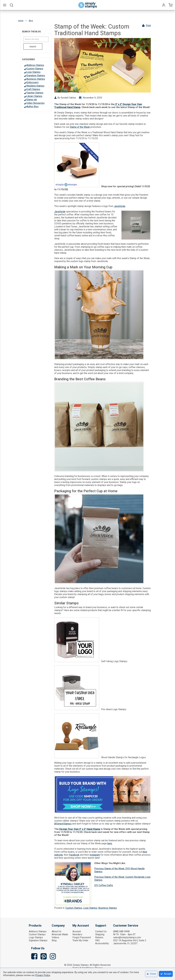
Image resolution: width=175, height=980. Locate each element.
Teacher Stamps (35, 93)
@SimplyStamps (63, 824)
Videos (55, 937)
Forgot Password (82, 937)
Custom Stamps (35, 69)
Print (148, 26)
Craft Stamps (33, 89)
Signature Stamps (36, 76)
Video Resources (35, 103)
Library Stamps (34, 96)
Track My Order (80, 940)
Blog (54, 940)
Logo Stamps (33, 72)
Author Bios (33, 106)
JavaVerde (120, 206)
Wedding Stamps (35, 86)
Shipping (100, 934)
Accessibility (102, 943)
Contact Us (101, 931)
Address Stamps (35, 65)
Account (77, 931)
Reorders (77, 934)
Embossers (33, 82)
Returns (99, 937)
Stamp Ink (32, 100)
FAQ (97, 940)
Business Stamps (36, 79)
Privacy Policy (43, 975)
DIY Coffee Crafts (104, 885)
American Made (60, 934)
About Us (56, 931)
